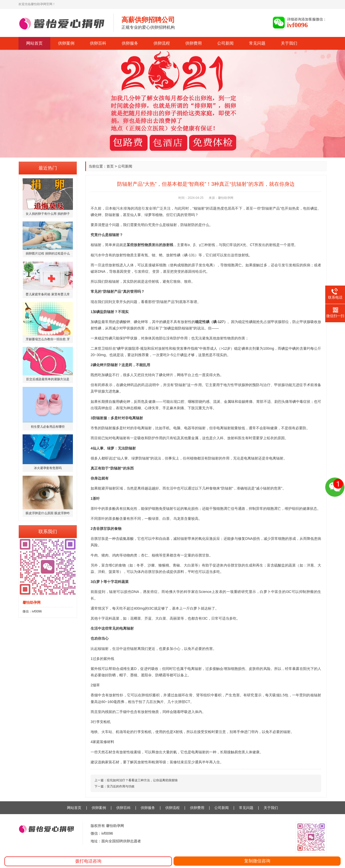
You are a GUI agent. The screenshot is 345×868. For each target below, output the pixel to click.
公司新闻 (225, 43)
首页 (110, 166)
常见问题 (257, 43)
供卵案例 (66, 43)
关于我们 (289, 43)
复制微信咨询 (257, 861)
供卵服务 (130, 43)
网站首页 (34, 43)
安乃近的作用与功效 (121, 786)
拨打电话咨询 (88, 861)
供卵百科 (98, 43)
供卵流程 (162, 43)
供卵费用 (194, 43)
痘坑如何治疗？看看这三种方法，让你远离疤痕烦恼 (142, 780)
